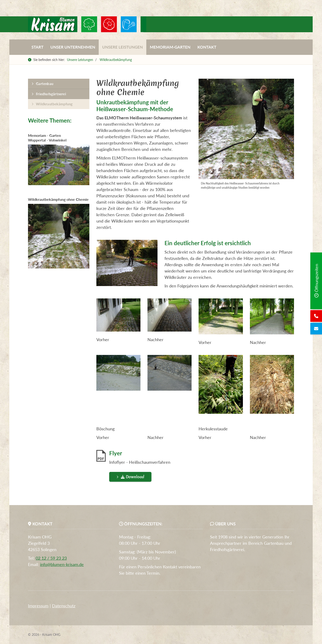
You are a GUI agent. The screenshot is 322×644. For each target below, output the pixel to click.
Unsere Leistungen (122, 47)
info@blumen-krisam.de (62, 564)
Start (37, 47)
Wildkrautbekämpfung (116, 60)
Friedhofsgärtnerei (51, 94)
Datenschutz (64, 606)
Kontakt (207, 47)
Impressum (38, 606)
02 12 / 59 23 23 (51, 558)
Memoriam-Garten (170, 47)
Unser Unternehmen (73, 47)
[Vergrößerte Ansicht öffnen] (246, 129)
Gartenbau (45, 84)
